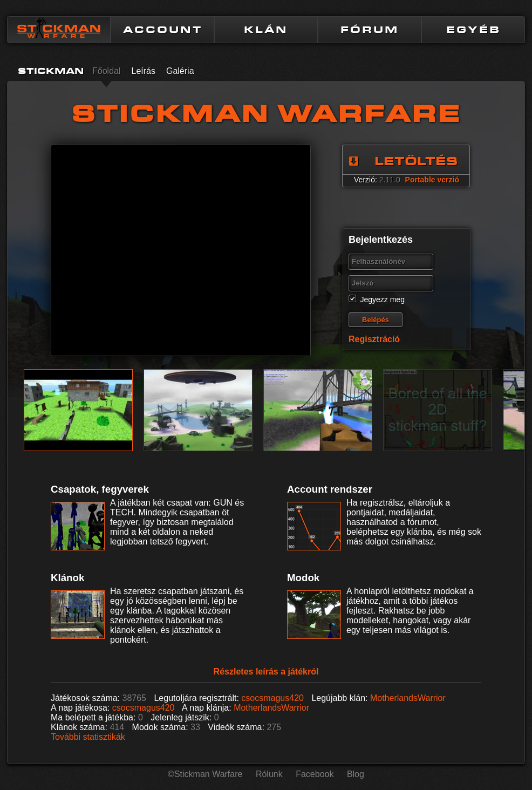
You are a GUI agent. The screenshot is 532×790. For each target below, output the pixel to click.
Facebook (315, 774)
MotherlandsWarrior (408, 698)
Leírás (143, 71)
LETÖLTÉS (416, 161)
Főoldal (106, 71)
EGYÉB (473, 30)
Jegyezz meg (382, 299)
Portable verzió (432, 180)
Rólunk (269, 774)
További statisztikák (88, 737)
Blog (356, 774)
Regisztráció (374, 339)
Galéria (180, 71)
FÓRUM (370, 30)
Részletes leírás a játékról (266, 672)
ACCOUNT (163, 30)
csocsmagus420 (272, 698)
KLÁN (266, 30)
